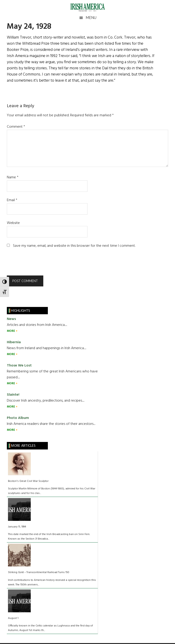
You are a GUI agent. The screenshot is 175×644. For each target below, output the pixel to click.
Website (13, 223)
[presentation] (38, 264)
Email (12, 200)
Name (13, 177)
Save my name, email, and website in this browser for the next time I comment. (74, 246)
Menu (91, 18)
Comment (16, 127)
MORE (11, 331)
